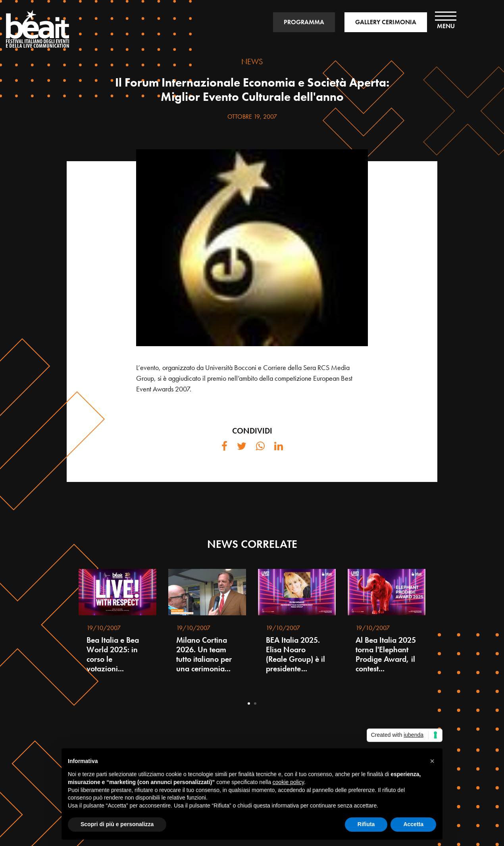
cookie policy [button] (288, 782)
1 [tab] (249, 703)
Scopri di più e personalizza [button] (117, 824)
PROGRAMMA (304, 22)
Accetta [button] (413, 824)
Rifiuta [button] (366, 824)
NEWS (252, 62)
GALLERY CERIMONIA (386, 22)
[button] (432, 761)
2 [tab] (255, 703)
